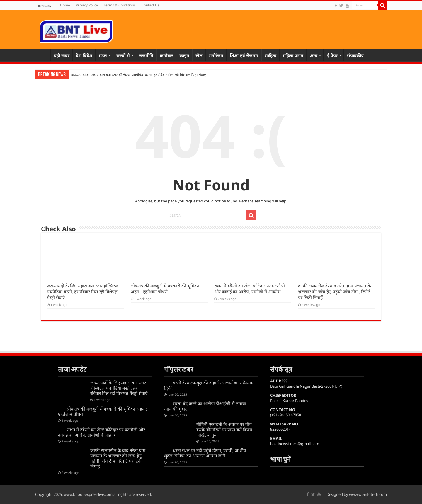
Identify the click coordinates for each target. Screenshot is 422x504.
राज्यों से (123, 55)
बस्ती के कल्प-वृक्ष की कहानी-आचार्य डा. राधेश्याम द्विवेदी (209, 385)
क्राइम (184, 55)
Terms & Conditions (120, 5)
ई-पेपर (332, 55)
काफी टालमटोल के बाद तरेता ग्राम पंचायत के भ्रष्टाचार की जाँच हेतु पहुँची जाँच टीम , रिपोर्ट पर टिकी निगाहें (335, 292)
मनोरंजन (216, 55)
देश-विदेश (84, 55)
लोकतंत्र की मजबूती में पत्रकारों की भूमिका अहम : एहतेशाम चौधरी (165, 289)
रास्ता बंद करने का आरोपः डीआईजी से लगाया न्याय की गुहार (205, 406)
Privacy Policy (87, 5)
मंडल (103, 55)
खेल (199, 55)
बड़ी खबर (62, 55)
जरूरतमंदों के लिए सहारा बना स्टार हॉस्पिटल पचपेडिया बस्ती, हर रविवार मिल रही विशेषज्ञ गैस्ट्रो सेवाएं (138, 75)
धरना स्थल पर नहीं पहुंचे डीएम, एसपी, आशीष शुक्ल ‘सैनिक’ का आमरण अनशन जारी (205, 453)
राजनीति (146, 55)
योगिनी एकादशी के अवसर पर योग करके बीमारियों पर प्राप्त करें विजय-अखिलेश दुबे (225, 430)
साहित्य (270, 55)
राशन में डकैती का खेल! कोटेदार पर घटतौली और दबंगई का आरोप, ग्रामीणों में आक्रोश (250, 289)
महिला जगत (293, 55)
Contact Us (150, 5)
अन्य (314, 55)
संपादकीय (355, 55)
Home (65, 5)
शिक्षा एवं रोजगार (244, 55)
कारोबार (166, 55)
